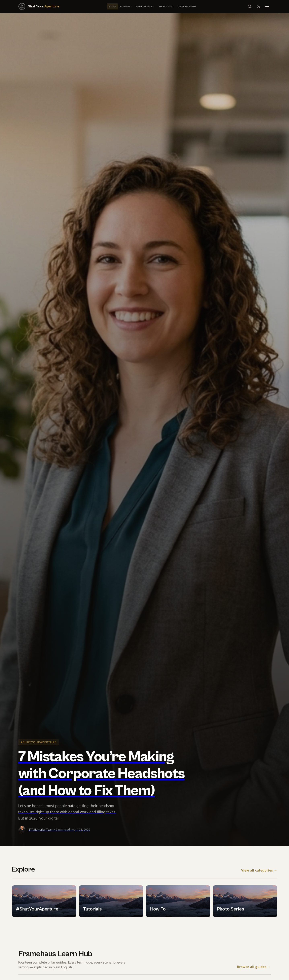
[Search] (250, 6)
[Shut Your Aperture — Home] (39, 6)
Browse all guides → (254, 967)
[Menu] (267, 6)
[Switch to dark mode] (258, 6)
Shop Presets (145, 6)
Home (113, 6)
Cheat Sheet (166, 6)
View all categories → (259, 870)
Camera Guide (187, 6)
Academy (126, 6)
